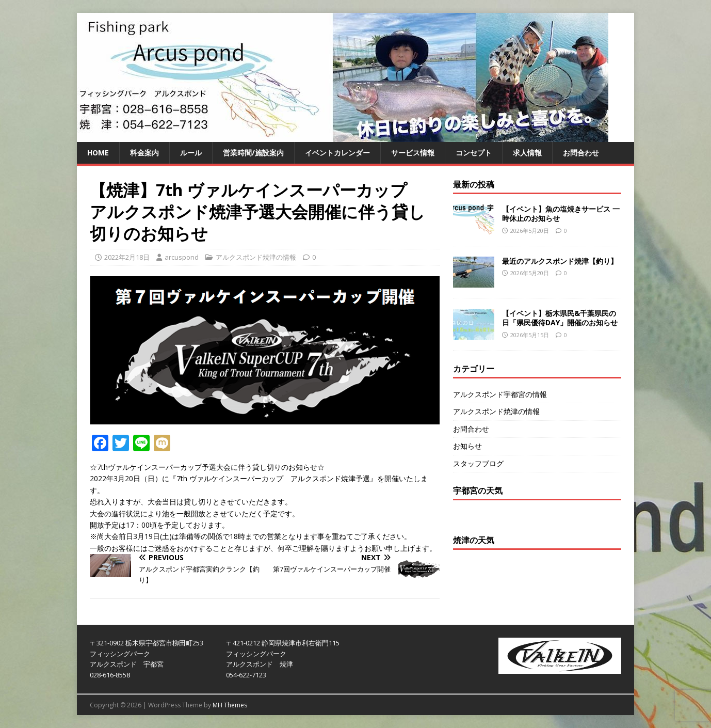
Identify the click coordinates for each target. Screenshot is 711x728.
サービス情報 (413, 153)
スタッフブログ (478, 463)
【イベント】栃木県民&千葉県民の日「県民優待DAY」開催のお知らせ (560, 318)
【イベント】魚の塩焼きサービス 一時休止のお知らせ (561, 213)
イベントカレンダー (337, 153)
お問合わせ (581, 153)
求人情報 (527, 153)
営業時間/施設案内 (253, 153)
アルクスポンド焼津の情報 (256, 257)
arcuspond (182, 257)
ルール (191, 153)
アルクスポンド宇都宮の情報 (500, 394)
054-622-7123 (246, 675)
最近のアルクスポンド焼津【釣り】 (560, 261)
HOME (98, 153)
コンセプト (474, 153)
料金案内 (144, 153)
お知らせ (467, 446)
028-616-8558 (110, 675)
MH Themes (230, 705)
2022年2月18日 (127, 257)
